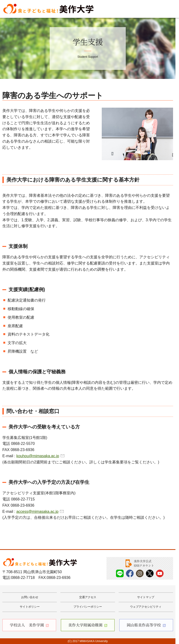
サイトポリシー (30, 607)
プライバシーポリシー (88, 607)
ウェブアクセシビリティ (146, 607)
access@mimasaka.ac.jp (37, 512)
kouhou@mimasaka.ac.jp (38, 456)
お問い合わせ (30, 597)
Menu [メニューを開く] (168, 9)
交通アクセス (88, 597)
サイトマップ (146, 597)
